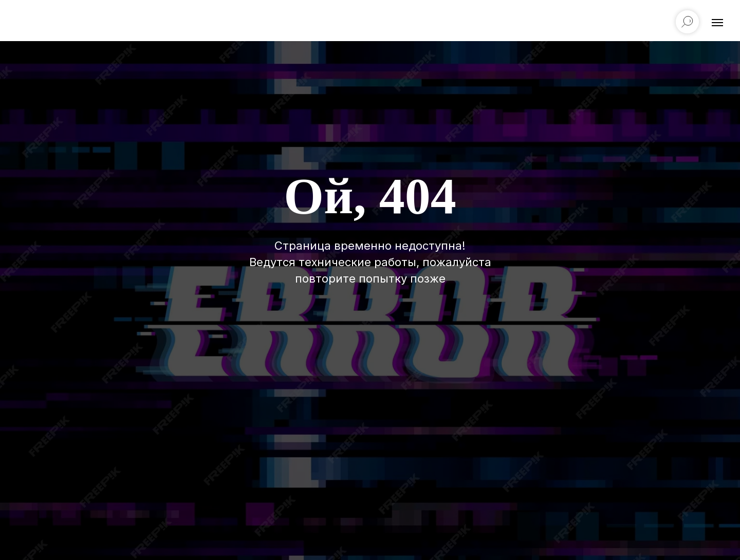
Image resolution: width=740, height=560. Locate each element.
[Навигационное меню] (717, 23)
